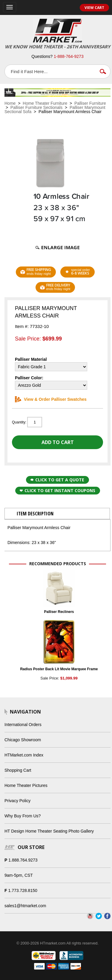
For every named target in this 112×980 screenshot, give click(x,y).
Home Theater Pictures (26, 785)
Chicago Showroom (23, 740)
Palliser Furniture (90, 103)
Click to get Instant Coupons (57, 490)
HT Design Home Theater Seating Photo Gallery (49, 831)
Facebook (107, 916)
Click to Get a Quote (57, 480)
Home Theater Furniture (45, 103)
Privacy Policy (17, 801)
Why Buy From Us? (23, 816)
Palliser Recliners (59, 612)
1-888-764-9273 (69, 56)
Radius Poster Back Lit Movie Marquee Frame (59, 669)
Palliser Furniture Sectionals (36, 107)
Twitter (99, 916)
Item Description (35, 514)
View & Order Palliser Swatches (51, 399)
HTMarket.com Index (24, 755)
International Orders (23, 725)
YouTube (90, 916)
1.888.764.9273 (23, 860)
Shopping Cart (18, 770)
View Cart (94, 8)
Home (10, 103)
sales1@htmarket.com (25, 906)
